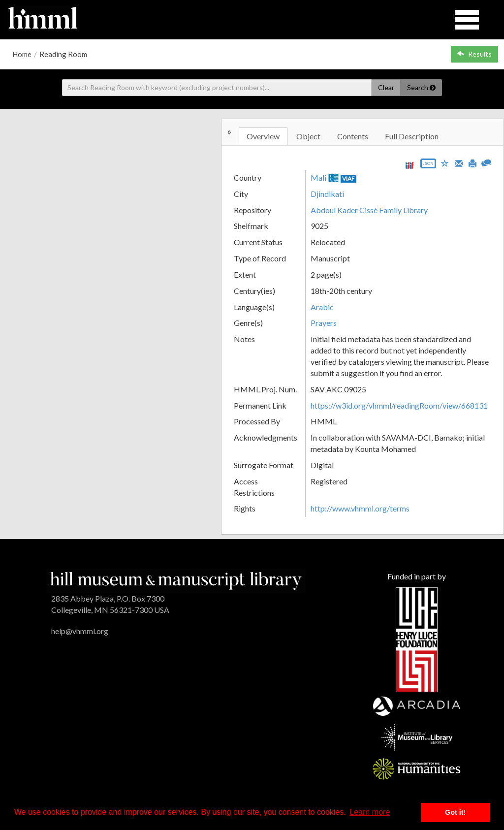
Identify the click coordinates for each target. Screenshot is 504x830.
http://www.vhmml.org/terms (360, 508)
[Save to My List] (445, 163)
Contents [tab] (353, 136)
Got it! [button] (455, 812)
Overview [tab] (263, 136)
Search (421, 87)
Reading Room (63, 54)
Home (22, 54)
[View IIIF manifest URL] (409, 165)
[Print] (472, 162)
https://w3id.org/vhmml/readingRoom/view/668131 (399, 405)
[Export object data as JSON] (428, 166)
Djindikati (327, 194)
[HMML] (176, 580)
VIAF (348, 178)
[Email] (459, 162)
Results (474, 54)
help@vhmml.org (80, 631)
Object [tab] (308, 136)
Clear (386, 87)
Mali (318, 177)
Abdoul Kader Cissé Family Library (369, 210)
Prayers (324, 323)
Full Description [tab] (412, 136)
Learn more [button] (370, 812)
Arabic (322, 307)
